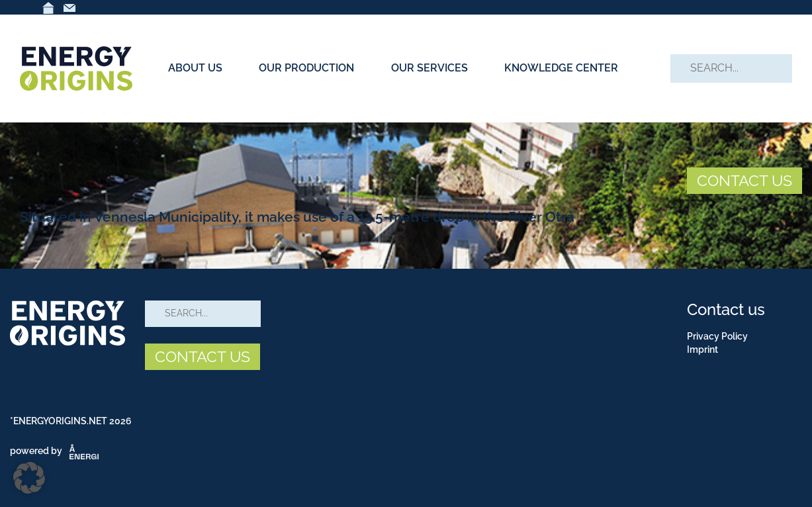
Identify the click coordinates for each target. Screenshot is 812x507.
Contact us (726, 309)
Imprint (702, 349)
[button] (29, 478)
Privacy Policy (717, 336)
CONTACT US (744, 180)
